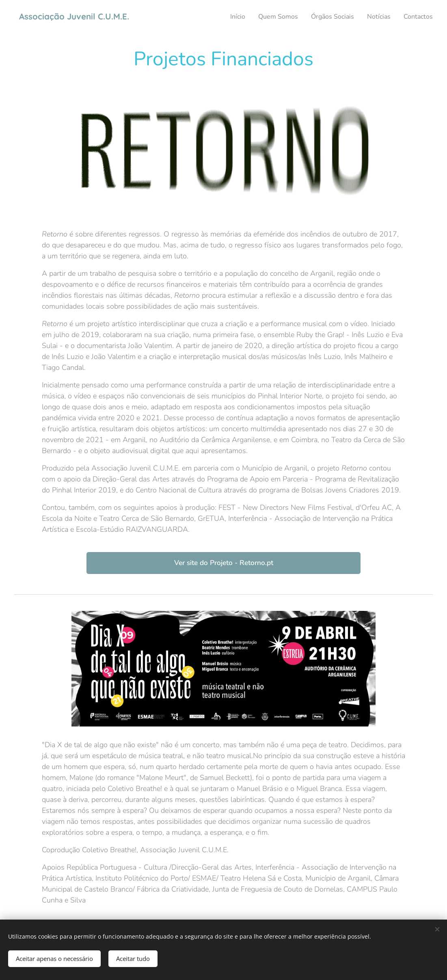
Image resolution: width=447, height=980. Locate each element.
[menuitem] (226, 17)
